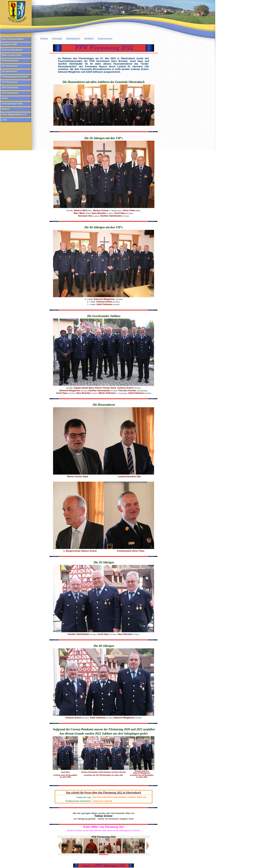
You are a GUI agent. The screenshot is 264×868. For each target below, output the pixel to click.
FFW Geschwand (10, 61)
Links (4, 120)
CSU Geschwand (10, 93)
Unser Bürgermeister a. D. (14, 114)
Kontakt (57, 39)
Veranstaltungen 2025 (12, 104)
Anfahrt (89, 39)
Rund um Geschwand (12, 50)
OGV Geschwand (10, 88)
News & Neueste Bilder (13, 39)
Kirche (5, 98)
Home (44, 39)
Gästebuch (73, 39)
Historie (5, 109)
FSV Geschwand (10, 66)
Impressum (105, 39)
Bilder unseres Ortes (12, 55)
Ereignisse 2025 (9, 44)
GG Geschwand (9, 71)
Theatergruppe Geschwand (15, 77)
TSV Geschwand (10, 82)
